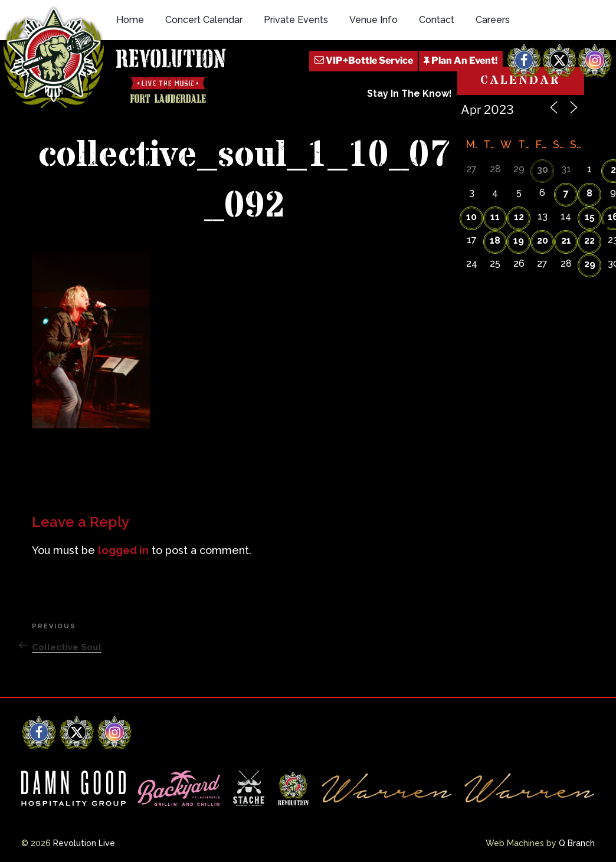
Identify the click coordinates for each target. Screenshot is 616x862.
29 (590, 264)
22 (589, 240)
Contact (437, 20)
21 (566, 240)
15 (590, 217)
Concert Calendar (204, 20)
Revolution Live (84, 843)
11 (495, 217)
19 (519, 240)
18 (495, 240)
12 (519, 217)
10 (471, 217)
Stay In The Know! (409, 94)
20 (543, 240)
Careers (493, 20)
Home (130, 20)
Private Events (296, 20)
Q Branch (577, 843)
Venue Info (373, 20)
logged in (123, 550)
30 (543, 170)
